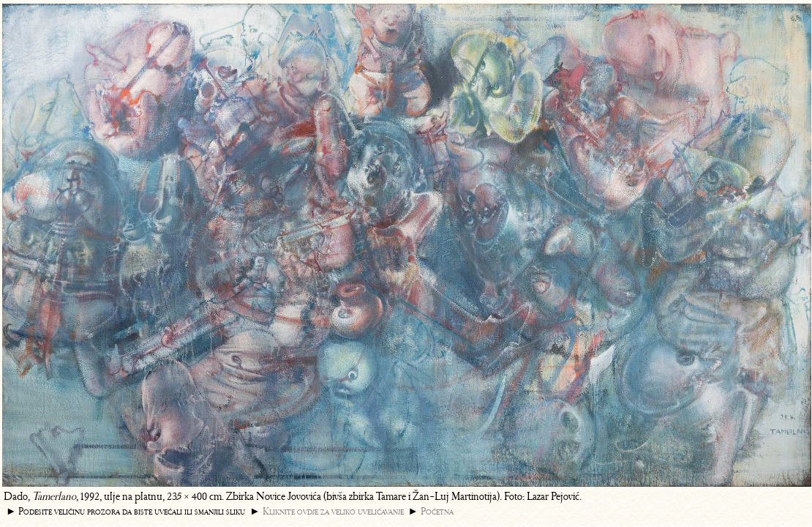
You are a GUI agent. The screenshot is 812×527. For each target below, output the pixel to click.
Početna (437, 511)
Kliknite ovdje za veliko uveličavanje (333, 511)
